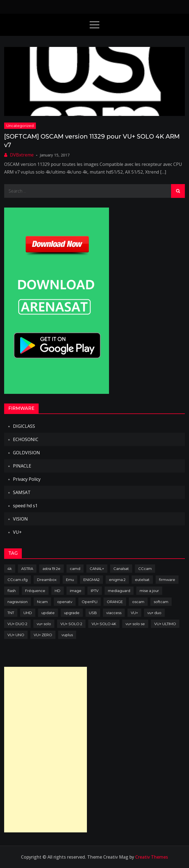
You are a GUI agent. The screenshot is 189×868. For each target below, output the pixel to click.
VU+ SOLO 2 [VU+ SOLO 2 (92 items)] (71, 624)
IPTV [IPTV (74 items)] (95, 591)
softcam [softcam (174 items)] (161, 602)
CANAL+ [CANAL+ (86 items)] (97, 569)
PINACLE (22, 466)
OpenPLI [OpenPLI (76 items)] (90, 602)
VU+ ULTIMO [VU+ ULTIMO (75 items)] (165, 624)
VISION (20, 519)
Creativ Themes (152, 857)
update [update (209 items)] (48, 613)
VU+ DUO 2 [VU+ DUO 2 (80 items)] (17, 624)
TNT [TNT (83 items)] (11, 613)
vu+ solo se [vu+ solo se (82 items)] (135, 624)
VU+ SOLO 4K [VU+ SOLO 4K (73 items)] (104, 624)
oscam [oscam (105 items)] (138, 602)
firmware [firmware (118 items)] (167, 580)
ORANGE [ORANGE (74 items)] (115, 602)
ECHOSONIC (26, 439)
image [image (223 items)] (76, 591)
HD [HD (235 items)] (58, 591)
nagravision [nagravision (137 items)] (18, 602)
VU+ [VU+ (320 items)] (134, 613)
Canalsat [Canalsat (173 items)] (121, 569)
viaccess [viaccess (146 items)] (114, 613)
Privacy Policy (27, 479)
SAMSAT (22, 492)
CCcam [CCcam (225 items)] (145, 569)
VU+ (17, 532)
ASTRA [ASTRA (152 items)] (27, 569)
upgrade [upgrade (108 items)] (72, 613)
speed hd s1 (25, 506)
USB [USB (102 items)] (93, 613)
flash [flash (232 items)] (12, 591)
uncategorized (20, 126)
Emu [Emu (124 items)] (70, 580)
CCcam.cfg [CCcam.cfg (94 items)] (18, 580)
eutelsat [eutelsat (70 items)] (142, 580)
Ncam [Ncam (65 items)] (42, 602)
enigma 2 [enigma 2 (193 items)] (117, 580)
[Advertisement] (46, 750)
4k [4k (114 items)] (10, 569)
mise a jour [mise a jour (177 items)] (149, 591)
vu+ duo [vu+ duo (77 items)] (154, 613)
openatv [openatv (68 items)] (65, 602)
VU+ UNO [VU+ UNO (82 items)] (16, 635)
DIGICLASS (24, 426)
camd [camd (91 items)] (75, 569)
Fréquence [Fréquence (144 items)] (35, 591)
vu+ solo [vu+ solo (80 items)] (44, 624)
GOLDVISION (26, 453)
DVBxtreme (22, 155)
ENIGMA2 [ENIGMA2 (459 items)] (91, 580)
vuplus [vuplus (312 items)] (67, 635)
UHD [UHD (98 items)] (28, 613)
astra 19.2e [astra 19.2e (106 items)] (51, 569)
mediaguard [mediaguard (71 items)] (119, 591)
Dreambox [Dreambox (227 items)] (47, 580)
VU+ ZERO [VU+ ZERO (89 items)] (43, 635)
